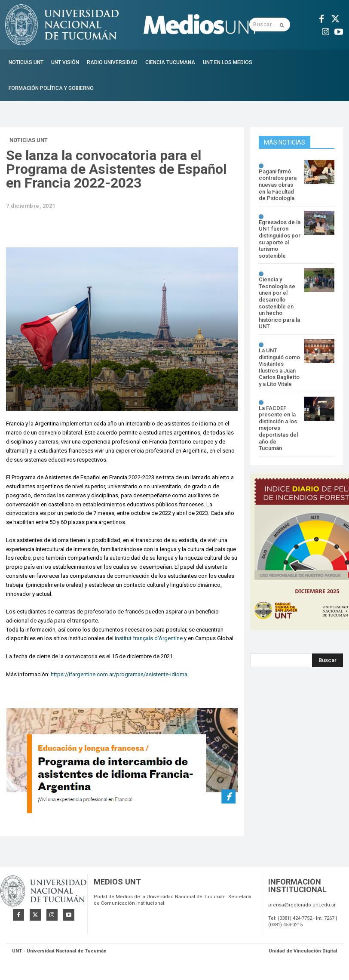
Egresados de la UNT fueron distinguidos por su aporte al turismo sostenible (280, 239)
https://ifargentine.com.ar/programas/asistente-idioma (119, 674)
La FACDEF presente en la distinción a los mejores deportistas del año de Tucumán (278, 428)
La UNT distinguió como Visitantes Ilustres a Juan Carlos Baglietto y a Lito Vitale (279, 367)
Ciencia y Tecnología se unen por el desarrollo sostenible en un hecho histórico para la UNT (279, 303)
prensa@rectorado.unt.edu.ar (302, 906)
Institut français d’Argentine (149, 638)
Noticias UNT (29, 140)
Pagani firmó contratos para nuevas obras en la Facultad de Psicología (278, 185)
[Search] (328, 660)
